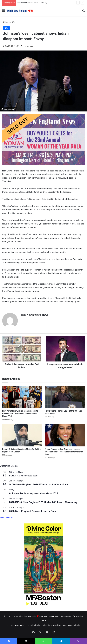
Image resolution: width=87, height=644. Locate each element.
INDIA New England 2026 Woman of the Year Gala (38, 485)
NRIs (14, 22)
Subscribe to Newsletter (52, 625)
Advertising (20, 625)
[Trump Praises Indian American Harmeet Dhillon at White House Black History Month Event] (65, 435)
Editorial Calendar (33, 625)
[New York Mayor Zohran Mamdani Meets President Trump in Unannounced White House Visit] (22, 397)
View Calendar (6, 517)
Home (6, 22)
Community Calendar (72, 625)
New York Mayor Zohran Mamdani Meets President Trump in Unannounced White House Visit (20, 414)
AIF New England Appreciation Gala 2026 (33, 493)
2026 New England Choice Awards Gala (32, 511)
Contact (10, 625)
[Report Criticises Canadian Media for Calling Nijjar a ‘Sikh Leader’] (22, 435)
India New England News (34, 315)
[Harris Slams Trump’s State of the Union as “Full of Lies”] (65, 397)
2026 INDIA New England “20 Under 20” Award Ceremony (43, 502)
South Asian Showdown (23, 476)
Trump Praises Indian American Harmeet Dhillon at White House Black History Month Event (64, 452)
